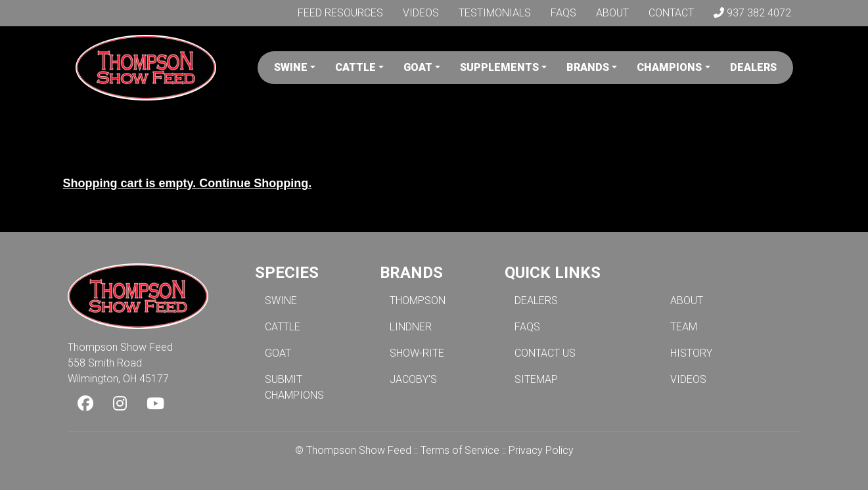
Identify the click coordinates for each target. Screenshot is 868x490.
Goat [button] (418, 67)
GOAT (278, 353)
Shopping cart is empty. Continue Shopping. (188, 183)
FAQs (563, 13)
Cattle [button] (355, 67)
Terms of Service (460, 450)
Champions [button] (669, 67)
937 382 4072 (752, 13)
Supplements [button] (499, 67)
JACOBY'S (413, 379)
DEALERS (536, 301)
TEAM (684, 327)
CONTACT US (545, 353)
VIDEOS (688, 379)
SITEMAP (536, 379)
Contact (671, 13)
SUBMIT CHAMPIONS (294, 387)
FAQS (527, 327)
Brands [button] (588, 67)
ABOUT (687, 301)
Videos (421, 13)
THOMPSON (418, 301)
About (612, 13)
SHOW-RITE (417, 353)
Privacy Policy (541, 450)
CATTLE (283, 327)
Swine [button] (291, 67)
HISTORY (691, 353)
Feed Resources (340, 13)
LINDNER (411, 327)
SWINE (281, 301)
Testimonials (495, 13)
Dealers (753, 67)
